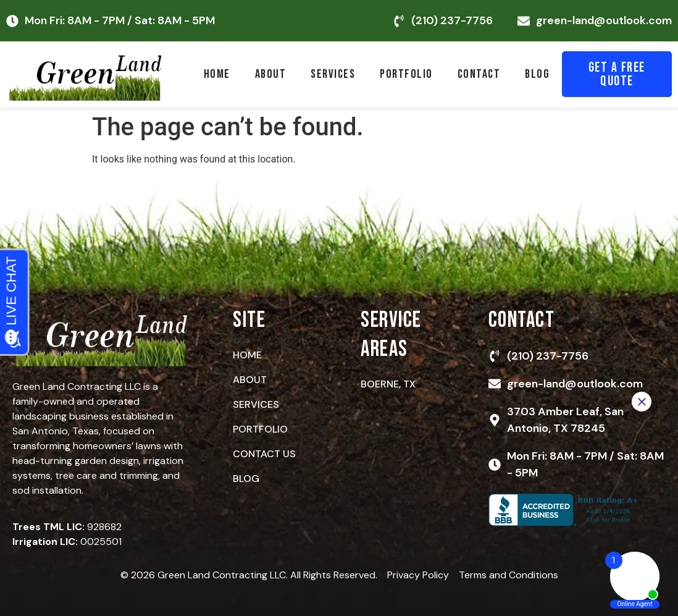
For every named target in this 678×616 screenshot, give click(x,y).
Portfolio (406, 74)
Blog (537, 74)
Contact (479, 74)
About (271, 74)
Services (333, 74)
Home (217, 74)
